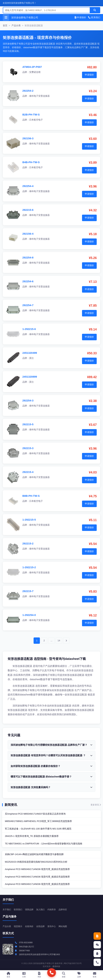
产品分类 (16, 25)
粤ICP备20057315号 (73, 963)
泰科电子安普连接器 (39, 96)
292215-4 (28, 472)
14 (59, 641)
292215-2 (28, 543)
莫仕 (31, 358)
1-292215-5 (29, 520)
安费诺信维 (35, 72)
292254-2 (28, 91)
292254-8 (28, 257)
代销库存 (52, 910)
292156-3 (28, 138)
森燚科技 (56, 966)
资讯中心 (52, 926)
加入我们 (40, 910)
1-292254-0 (29, 615)
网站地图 (63, 926)
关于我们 (7, 910)
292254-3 (28, 400)
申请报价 (80, 17)
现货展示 (18, 926)
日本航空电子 (36, 120)
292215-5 (28, 424)
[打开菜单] (6, 18)
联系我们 (94, 17)
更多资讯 (96, 805)
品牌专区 (63, 910)
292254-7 (28, 305)
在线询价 (29, 926)
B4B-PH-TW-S (31, 162)
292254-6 (28, 281)
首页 (5, 25)
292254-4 (28, 186)
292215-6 (28, 210)
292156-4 (28, 234)
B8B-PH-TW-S (31, 496)
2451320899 (30, 377)
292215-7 (28, 591)
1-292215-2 (29, 567)
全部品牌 (40, 926)
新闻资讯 (11, 805)
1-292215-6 (29, 329)
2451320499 (30, 353)
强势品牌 (29, 910)
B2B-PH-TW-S (31, 115)
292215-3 (28, 448)
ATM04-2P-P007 (32, 67)
